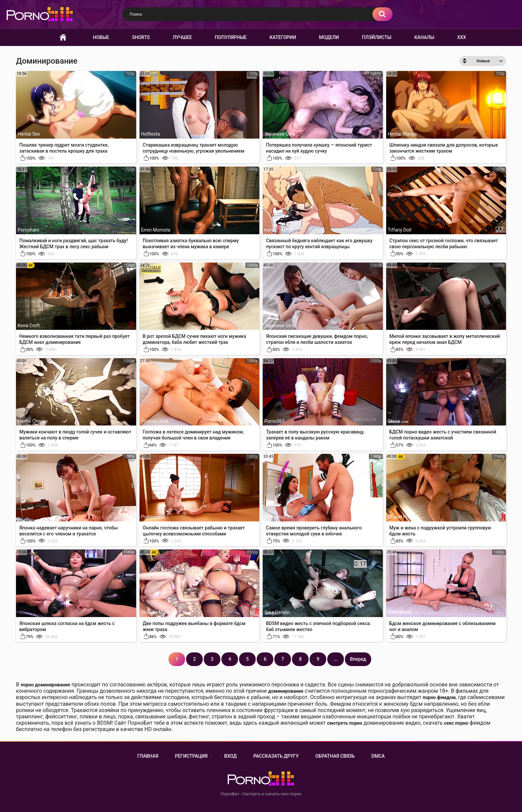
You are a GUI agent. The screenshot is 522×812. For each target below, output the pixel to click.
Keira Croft (29, 326)
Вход (231, 756)
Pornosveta (153, 517)
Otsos (394, 421)
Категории (283, 37)
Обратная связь (335, 756)
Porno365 (274, 421)
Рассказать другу (276, 756)
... (336, 659)
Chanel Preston (404, 517)
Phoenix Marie (156, 612)
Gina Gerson (277, 612)
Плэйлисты (377, 37)
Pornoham (28, 230)
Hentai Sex (29, 134)
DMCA (378, 756)
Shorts (141, 37)
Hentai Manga (402, 134)
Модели (329, 37)
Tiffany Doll (400, 230)
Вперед (358, 659)
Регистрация (191, 756)
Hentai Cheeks (33, 421)
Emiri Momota (156, 230)
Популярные (231, 37)
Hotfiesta (151, 134)
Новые (101, 37)
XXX (462, 37)
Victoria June (155, 421)
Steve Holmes (279, 517)
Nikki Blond (399, 612)
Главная (63, 37)
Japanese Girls (280, 134)
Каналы (424, 37)
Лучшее (182, 37)
